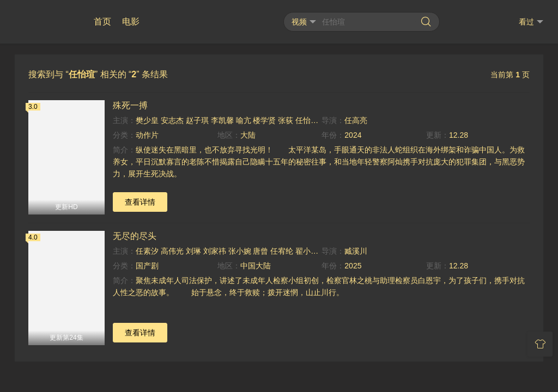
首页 (102, 22)
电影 (131, 22)
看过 (531, 22)
